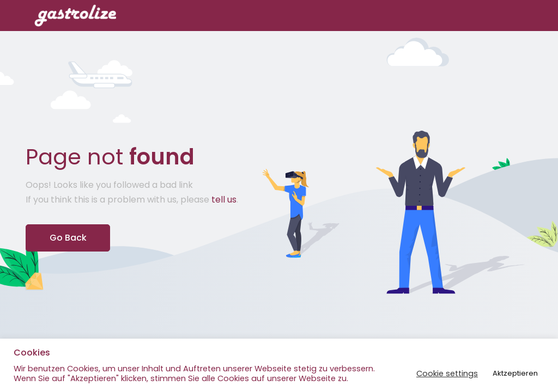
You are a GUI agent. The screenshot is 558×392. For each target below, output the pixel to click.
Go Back (68, 238)
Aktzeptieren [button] (515, 373)
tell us (224, 200)
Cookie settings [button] (447, 373)
